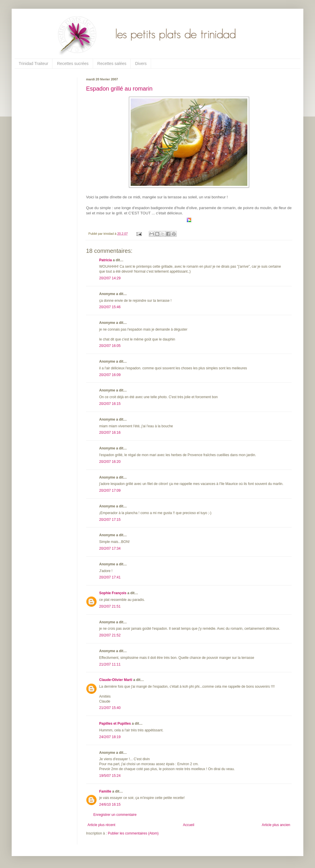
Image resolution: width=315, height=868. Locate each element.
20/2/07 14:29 (110, 278)
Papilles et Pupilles (115, 724)
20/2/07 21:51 (110, 606)
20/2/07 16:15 (110, 404)
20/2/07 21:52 (110, 635)
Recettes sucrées (73, 63)
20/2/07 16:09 (110, 375)
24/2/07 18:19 (110, 737)
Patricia (105, 260)
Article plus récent (101, 825)
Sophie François (113, 593)
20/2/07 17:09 (110, 491)
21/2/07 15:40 (110, 708)
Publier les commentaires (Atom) (133, 833)
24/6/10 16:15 (110, 805)
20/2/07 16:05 (110, 346)
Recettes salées (112, 63)
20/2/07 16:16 (110, 433)
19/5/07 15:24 (110, 776)
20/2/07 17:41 (110, 577)
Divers (141, 63)
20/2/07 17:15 (110, 520)
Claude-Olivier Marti (116, 680)
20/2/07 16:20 (110, 462)
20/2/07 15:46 (110, 307)
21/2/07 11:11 (110, 664)
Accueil (189, 825)
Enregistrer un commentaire (115, 815)
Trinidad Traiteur (33, 63)
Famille (105, 791)
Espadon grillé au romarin (119, 89)
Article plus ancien (276, 825)
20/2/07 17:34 (110, 548)
